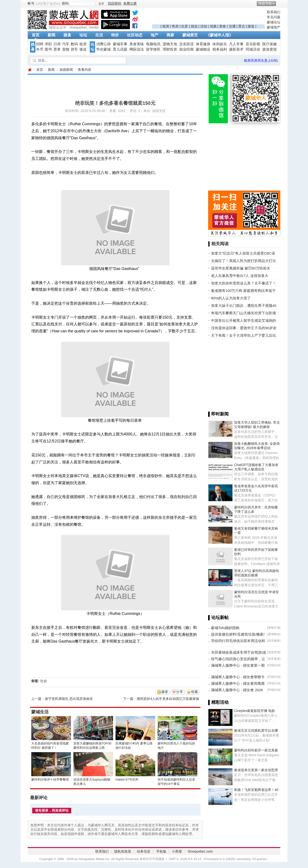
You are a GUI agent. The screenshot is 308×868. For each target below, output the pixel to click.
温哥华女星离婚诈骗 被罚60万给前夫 (241, 268)
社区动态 (135, 35)
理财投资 (170, 49)
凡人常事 (236, 44)
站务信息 (144, 851)
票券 (57, 49)
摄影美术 (236, 49)
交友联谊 (186, 44)
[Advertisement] (208, 17)
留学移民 (153, 49)
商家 (170, 35)
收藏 (194, 692)
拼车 (74, 49)
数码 (74, 44)
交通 (232, 26)
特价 (115, 35)
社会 (44, 681)
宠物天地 (170, 44)
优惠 (213, 26)
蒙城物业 (203, 49)
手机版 (161, 851)
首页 (36, 35)
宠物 (66, 49)
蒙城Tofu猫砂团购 (225, 628)
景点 (242, 26)
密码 (65, 3)
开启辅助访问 (279, 3)
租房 (166, 26)
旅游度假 (269, 49)
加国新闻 (66, 70)
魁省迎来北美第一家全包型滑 (256, 770)
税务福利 (220, 49)
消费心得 (103, 44)
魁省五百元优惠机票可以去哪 (256, 730)
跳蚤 (67, 35)
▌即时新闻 (218, 414)
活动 (204, 26)
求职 (48, 44)
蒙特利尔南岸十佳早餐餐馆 (50, 779)
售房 (175, 26)
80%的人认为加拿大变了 (231, 298)
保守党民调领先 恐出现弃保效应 (69, 699)
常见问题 (274, 17)
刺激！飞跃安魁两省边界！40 (256, 790)
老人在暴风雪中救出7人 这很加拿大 (240, 276)
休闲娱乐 (220, 44)
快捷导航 (265, 3)
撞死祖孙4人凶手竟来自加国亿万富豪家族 (168, 699)
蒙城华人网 (30, 70)
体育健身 (203, 44)
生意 (185, 26)
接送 (251, 26)
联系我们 (274, 12)
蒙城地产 (274, 27)
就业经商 (186, 49)
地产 (154, 35)
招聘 (40, 44)
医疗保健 (269, 44)
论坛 (83, 35)
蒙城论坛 (274, 22)
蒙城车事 (120, 44)
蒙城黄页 (190, 35)
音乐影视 (253, 44)
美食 (223, 26)
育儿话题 (120, 49)
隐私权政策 (123, 851)
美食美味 (137, 44)
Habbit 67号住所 (127, 779)
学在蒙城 (103, 49)
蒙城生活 (40, 712)
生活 (99, 35)
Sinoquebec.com (200, 851)
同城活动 (253, 49)
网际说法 (137, 49)
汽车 (66, 44)
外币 (40, 49)
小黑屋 (177, 851)
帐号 (31, 3)
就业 (194, 26)
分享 (180, 692)
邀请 (165, 692)
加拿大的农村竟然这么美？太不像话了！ (244, 283)
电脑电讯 (153, 44)
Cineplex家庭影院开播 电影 (255, 711)
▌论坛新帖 (218, 618)
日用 (57, 44)
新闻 (51, 35)
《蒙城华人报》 (219, 35)
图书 (48, 49)
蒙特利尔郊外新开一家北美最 (256, 750)
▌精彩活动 (218, 702)
